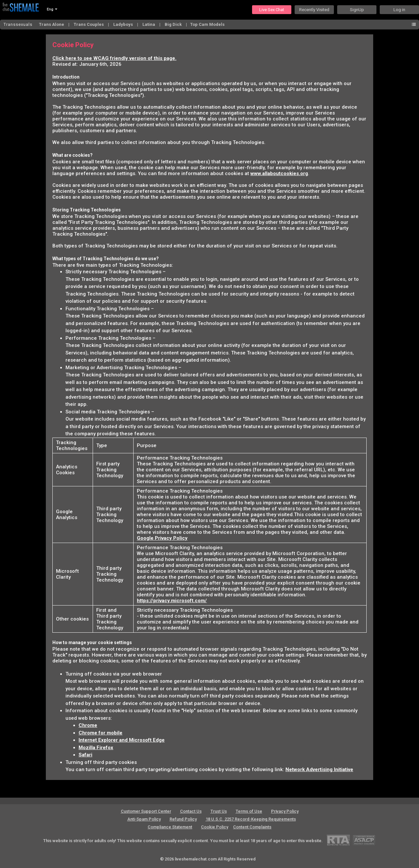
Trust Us (219, 811)
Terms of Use (249, 811)
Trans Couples (89, 24)
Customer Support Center (146, 811)
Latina (149, 24)
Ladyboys (124, 24)
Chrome (88, 725)
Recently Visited (314, 10)
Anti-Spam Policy (144, 819)
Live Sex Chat (272, 10)
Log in (399, 10)
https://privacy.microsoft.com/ (172, 601)
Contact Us (191, 811)
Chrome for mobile (100, 733)
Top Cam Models (207, 24)
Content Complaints (252, 827)
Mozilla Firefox (96, 748)
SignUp (357, 10)
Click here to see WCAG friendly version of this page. (114, 58)
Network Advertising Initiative (319, 769)
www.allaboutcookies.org (279, 173)
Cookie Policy (215, 827)
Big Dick (174, 24)
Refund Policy (183, 819)
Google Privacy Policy (162, 538)
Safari (85, 755)
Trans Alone (52, 24)
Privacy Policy (285, 811)
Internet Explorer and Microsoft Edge (122, 740)
